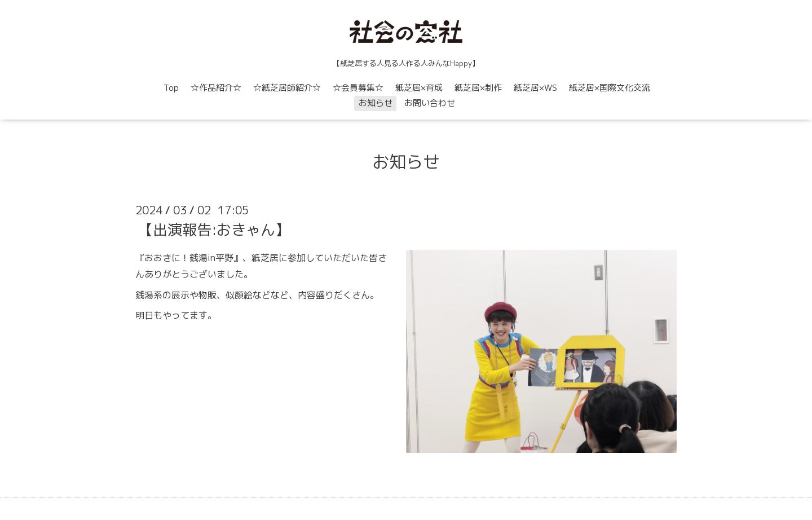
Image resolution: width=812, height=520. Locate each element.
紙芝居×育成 (419, 88)
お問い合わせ (430, 103)
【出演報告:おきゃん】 (214, 230)
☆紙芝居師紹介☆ (287, 88)
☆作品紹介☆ (216, 88)
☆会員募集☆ (358, 88)
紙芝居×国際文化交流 (610, 88)
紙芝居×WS (535, 88)
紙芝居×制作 (478, 88)
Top (171, 88)
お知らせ (376, 103)
